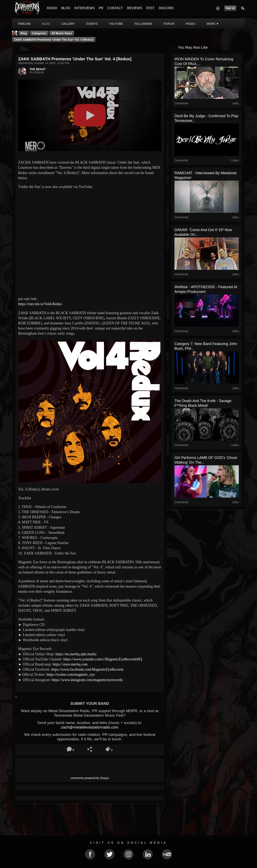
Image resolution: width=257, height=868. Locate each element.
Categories (39, 33)
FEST (150, 8)
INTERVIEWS (84, 8)
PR (101, 8)
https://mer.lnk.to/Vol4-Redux (40, 304)
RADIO (52, 8)
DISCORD (166, 8)
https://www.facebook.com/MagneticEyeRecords (87, 669)
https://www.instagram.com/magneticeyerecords (87, 680)
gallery (68, 24)
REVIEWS (135, 8)
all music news (62, 33)
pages (191, 24)
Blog (24, 33)
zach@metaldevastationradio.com (90, 727)
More (213, 24)
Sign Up (230, 8)
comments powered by (90, 778)
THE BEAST (37, 69)
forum (169, 24)
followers (143, 24)
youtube (116, 24)
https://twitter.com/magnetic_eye (71, 675)
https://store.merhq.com (70, 664)
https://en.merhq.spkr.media (76, 654)
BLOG (66, 8)
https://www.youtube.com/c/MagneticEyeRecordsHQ (103, 659)
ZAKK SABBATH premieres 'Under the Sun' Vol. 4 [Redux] (54, 40)
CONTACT (115, 8)
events (92, 24)
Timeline (24, 24)
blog (46, 24)
